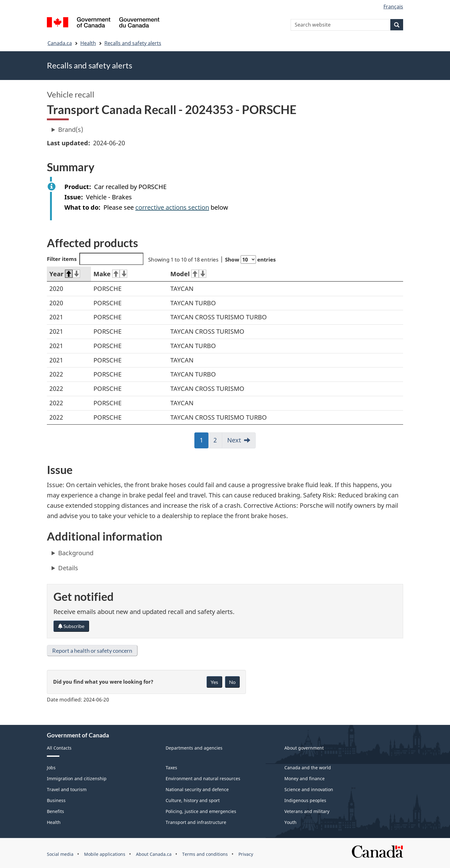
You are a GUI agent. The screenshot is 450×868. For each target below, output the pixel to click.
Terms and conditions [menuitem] (205, 854)
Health (88, 43)
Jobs (51, 768)
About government (304, 748)
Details (68, 568)
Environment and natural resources (203, 778)
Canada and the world (308, 768)
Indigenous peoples (305, 800)
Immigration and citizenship (77, 778)
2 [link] (218, 442)
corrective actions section (172, 207)
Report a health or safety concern (92, 651)
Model (188, 274)
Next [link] (234, 440)
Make (110, 274)
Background (76, 553)
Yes (214, 682)
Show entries (250, 259)
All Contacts (59, 748)
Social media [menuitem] (60, 854)
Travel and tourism (67, 789)
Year (65, 274)
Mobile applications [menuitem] (105, 854)
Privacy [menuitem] (246, 854)
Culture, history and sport (193, 800)
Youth (290, 822)
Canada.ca (60, 43)
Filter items (95, 259)
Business (56, 800)
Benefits (55, 811)
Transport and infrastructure (196, 822)
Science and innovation (309, 789)
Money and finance (305, 778)
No (232, 682)
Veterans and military (307, 811)
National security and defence (197, 789)
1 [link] (204, 442)
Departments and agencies (194, 748)
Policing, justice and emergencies (201, 811)
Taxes (171, 768)
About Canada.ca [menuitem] (154, 854)
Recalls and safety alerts (133, 43)
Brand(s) (71, 130)
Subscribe (71, 626)
